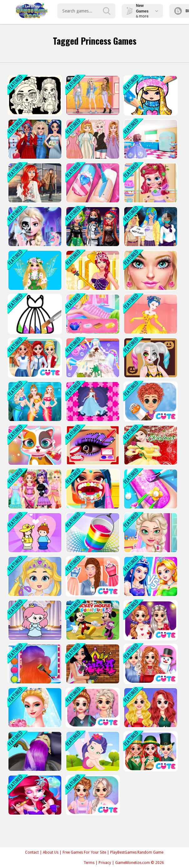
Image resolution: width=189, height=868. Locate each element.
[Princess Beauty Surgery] (150, 533)
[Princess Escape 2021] (34, 620)
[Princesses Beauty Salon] (92, 314)
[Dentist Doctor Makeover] (92, 489)
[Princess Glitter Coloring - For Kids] (34, 314)
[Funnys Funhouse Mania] (92, 620)
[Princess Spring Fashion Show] (34, 270)
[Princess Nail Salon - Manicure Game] (92, 183)
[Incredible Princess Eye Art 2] (92, 445)
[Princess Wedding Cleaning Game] (92, 358)
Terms (89, 863)
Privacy (105, 863)
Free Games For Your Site (84, 852)
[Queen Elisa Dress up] (92, 270)
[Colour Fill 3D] (92, 533)
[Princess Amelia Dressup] (150, 314)
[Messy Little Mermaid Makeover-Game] (150, 183)
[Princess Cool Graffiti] (92, 664)
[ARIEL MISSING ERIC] (34, 183)
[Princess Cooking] (150, 139)
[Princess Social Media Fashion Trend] (34, 664)
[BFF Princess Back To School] (34, 358)
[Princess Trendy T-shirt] (92, 708)
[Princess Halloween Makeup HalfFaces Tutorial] (150, 358)
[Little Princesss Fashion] (150, 576)
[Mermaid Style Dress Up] (34, 402)
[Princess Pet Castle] (34, 445)
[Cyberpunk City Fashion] (92, 227)
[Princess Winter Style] (150, 664)
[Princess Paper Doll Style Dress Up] (92, 139)
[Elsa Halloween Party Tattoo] (34, 227)
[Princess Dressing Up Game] (150, 270)
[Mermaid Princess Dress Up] (34, 795)
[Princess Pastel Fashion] (92, 795)
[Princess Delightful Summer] (150, 708)
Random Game (150, 852)
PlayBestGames (123, 852)
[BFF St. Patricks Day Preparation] (150, 751)
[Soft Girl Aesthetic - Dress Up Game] (92, 95)
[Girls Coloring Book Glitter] (150, 95)
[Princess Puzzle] (92, 402)
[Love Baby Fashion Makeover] (34, 576)
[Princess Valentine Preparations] (150, 620)
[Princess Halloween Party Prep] (34, 139)
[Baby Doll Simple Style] (34, 95)
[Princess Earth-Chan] (150, 227)
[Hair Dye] (34, 751)
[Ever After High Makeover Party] (34, 489)
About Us (51, 852)
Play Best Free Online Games (32, 11)
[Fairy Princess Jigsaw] (92, 751)
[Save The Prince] (34, 533)
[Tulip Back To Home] (150, 402)
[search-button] (107, 11)
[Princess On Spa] (92, 576)
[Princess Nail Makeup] (150, 489)
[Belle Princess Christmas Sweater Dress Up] (150, 445)
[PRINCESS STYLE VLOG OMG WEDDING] (34, 708)
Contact (32, 852)
